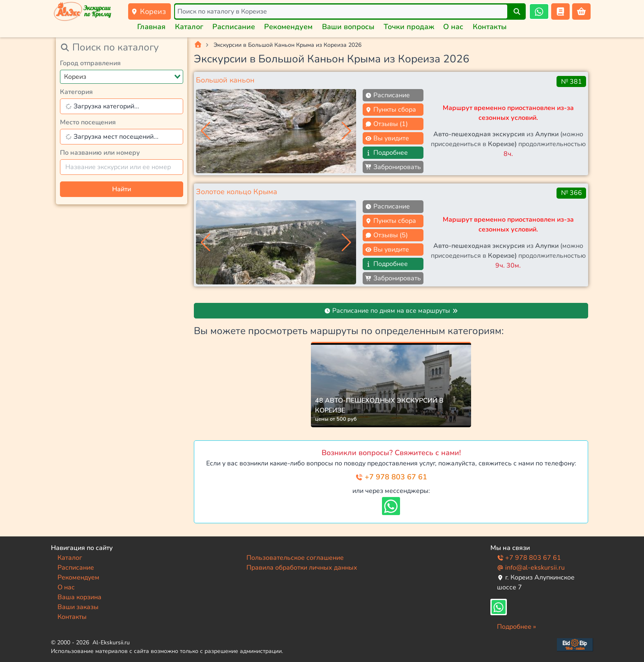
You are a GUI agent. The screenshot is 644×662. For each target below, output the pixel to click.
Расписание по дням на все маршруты (391, 311)
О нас (453, 27)
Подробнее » (516, 627)
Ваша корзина (79, 597)
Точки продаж (409, 27)
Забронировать (393, 167)
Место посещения (88, 122)
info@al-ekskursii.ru (531, 568)
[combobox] (122, 77)
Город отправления (90, 63)
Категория (76, 92)
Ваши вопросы (348, 27)
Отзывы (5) (386, 235)
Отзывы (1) (386, 124)
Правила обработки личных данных (302, 568)
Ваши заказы (78, 607)
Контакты (490, 27)
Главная (151, 27)
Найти (122, 189)
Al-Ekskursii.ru (111, 643)
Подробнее (386, 153)
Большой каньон (225, 80)
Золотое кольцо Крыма (237, 192)
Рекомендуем (288, 27)
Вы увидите (387, 138)
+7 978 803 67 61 (391, 477)
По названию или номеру (100, 153)
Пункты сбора (391, 110)
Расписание (234, 27)
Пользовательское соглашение (295, 558)
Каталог (189, 27)
